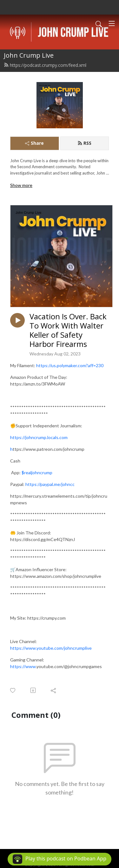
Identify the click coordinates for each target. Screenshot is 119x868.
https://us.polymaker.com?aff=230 (70, 365)
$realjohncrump (37, 472)
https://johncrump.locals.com (39, 437)
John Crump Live (29, 55)
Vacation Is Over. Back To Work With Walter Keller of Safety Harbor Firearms (68, 330)
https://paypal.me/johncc (50, 484)
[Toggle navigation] (112, 23)
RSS (84, 143)
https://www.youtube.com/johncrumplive (51, 648)
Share (34, 143)
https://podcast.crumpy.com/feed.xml (45, 65)
